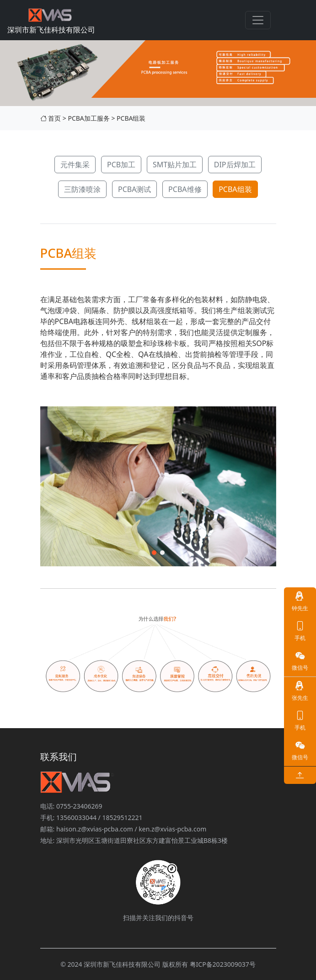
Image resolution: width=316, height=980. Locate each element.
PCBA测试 (134, 189)
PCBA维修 (185, 189)
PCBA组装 (131, 118)
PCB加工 (121, 165)
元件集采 (75, 165)
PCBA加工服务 (88, 118)
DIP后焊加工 (235, 165)
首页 (51, 118)
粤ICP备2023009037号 (223, 964)
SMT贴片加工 (175, 165)
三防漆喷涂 (82, 189)
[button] (154, 553)
